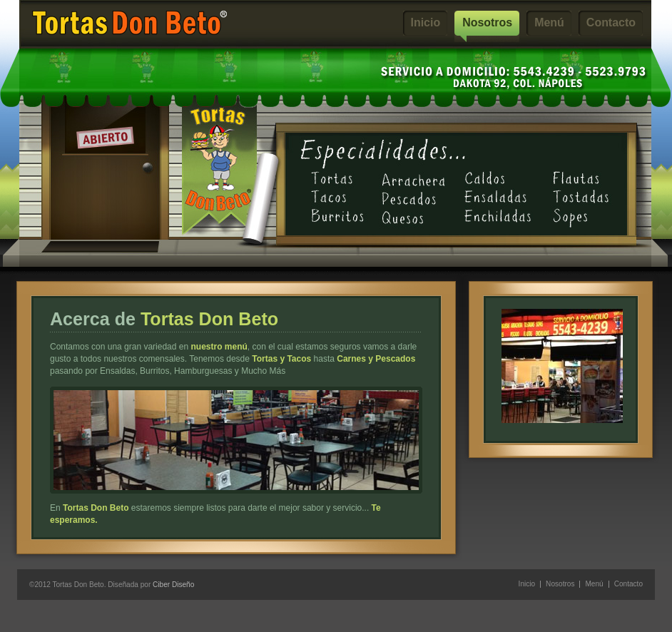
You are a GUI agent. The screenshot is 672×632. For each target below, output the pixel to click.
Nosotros (487, 22)
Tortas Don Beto (129, 23)
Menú (549, 22)
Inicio (426, 22)
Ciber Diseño (173, 585)
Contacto (611, 22)
